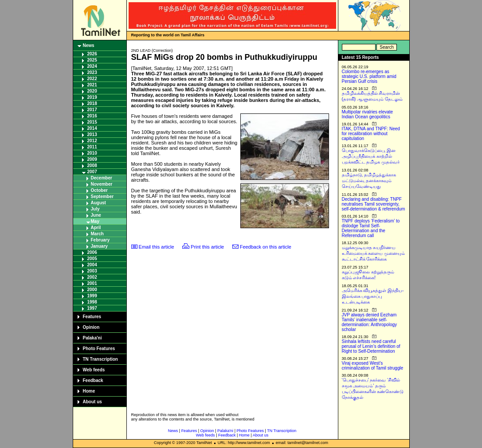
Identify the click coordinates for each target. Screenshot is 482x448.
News (89, 45)
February (100, 240)
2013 (92, 134)
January (99, 246)
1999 (92, 296)
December (102, 178)
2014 (92, 128)
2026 (92, 54)
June (96, 215)
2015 (92, 122)
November (102, 184)
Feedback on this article (266, 247)
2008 (92, 166)
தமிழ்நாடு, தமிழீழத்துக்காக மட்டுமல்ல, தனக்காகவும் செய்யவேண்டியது (369, 181)
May (95, 221)
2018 (92, 103)
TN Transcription (100, 359)
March (97, 234)
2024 (92, 66)
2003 (92, 271)
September (102, 197)
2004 (92, 265)
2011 (92, 147)
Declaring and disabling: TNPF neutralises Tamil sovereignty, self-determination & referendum (374, 204)
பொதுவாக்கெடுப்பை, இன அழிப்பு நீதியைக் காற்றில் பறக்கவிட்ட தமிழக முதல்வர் (371, 156)
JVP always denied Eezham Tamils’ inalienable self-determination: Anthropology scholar (370, 322)
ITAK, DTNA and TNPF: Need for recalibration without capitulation (371, 134)
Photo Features (99, 349)
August (98, 203)
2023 (92, 72)
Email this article (157, 247)
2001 (92, 283)
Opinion (91, 327)
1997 (92, 308)
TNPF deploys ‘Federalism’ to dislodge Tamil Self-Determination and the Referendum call (371, 228)
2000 (92, 290)
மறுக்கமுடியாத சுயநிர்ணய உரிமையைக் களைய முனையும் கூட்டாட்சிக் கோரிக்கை (374, 253)
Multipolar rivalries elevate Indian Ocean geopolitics (368, 114)
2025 (92, 60)
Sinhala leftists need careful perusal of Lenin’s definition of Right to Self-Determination (371, 346)
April (96, 228)
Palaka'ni (92, 338)
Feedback (93, 380)
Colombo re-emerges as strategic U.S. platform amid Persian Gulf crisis (369, 76)
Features (92, 317)
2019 (92, 97)
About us (92, 402)
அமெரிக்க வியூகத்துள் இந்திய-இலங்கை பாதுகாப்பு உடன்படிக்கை (373, 296)
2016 (92, 116)
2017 (92, 110)
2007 (92, 172)
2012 (92, 141)
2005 (92, 259)
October (99, 190)
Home (89, 391)
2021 (92, 85)
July (95, 209)
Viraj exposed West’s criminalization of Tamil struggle (373, 366)
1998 (92, 302)
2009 (92, 159)
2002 (92, 277)
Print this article (207, 247)
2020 (92, 91)
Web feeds (94, 370)
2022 (92, 79)
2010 (92, 153)
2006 (92, 252)
